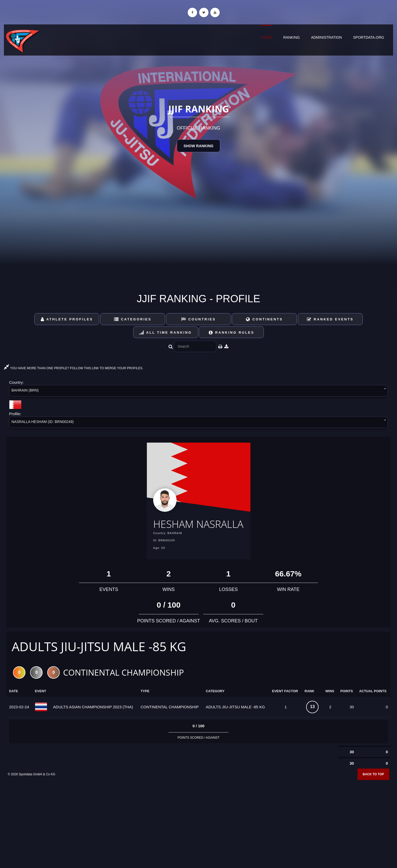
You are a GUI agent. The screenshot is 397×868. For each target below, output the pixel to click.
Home (266, 37)
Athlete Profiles (67, 319)
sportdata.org (369, 37)
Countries (198, 319)
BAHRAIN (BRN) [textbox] (25, 390)
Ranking (292, 37)
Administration (327, 37)
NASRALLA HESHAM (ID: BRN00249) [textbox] (43, 422)
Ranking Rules (232, 332)
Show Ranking (198, 146)
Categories (133, 319)
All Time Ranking (166, 332)
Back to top (373, 791)
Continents (264, 319)
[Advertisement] (199, 830)
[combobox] (198, 392)
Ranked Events (330, 319)
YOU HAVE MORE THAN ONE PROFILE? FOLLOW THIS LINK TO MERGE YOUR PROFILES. (73, 368)
